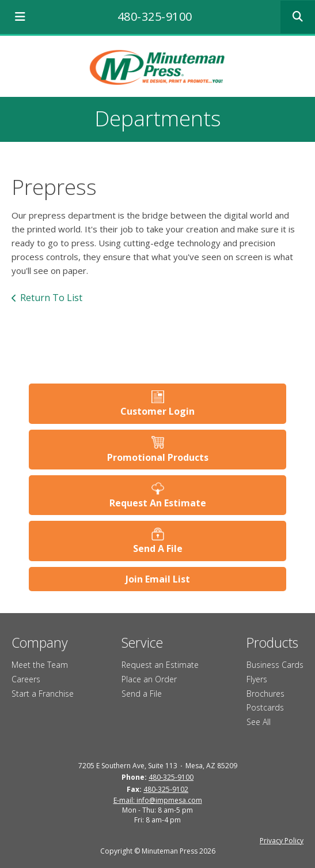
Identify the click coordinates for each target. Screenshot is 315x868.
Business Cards (275, 665)
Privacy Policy (282, 841)
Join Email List (158, 579)
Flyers (257, 679)
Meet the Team (40, 665)
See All (259, 722)
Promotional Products (158, 457)
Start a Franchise (43, 694)
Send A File (158, 548)
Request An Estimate (158, 503)
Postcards (265, 707)
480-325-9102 (166, 789)
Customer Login (157, 411)
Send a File (142, 694)
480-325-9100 (155, 16)
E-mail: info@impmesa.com (158, 800)
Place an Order (149, 679)
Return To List (51, 298)
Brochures (265, 694)
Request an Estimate (160, 665)
